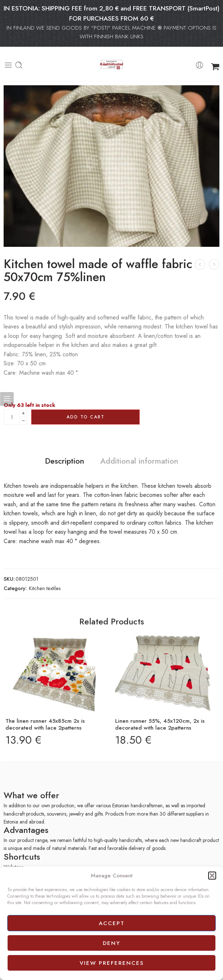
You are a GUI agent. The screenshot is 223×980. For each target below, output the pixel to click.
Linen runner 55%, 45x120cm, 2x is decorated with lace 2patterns (160, 725)
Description (65, 461)
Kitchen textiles (45, 588)
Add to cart (86, 417)
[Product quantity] (12, 417)
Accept (112, 923)
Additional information (139, 461)
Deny (111, 943)
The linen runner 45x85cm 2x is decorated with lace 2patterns (45, 725)
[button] (212, 876)
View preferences (112, 963)
